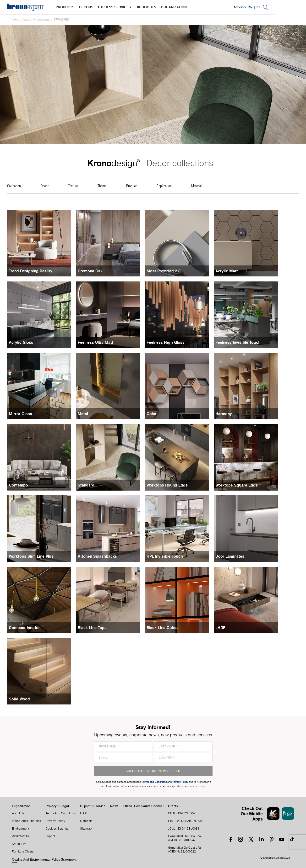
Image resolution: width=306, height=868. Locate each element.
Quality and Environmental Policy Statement (44, 859)
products (65, 7)
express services (114, 7)
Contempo (18, 485)
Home (15, 19)
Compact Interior (24, 628)
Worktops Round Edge (178, 485)
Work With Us (21, 836)
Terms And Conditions (61, 813)
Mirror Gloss (20, 414)
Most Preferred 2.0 (174, 271)
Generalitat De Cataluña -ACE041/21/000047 (185, 838)
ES (290, 7)
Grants (173, 806)
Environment (20, 829)
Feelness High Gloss (176, 342)
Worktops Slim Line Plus (31, 556)
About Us (18, 813)
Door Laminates (246, 556)
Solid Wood (19, 699)
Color (162, 414)
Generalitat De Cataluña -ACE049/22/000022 (185, 850)
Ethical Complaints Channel (143, 806)
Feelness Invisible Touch (254, 342)
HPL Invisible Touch (175, 556)
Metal (88, 414)
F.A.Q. (84, 813)
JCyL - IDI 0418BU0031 (184, 829)
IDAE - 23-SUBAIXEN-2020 (186, 821)
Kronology (19, 844)
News (114, 806)
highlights (146, 7)
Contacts (86, 821)
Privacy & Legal (57, 806)
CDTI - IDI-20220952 (182, 813)
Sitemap (86, 829)
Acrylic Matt (242, 271)
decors (86, 7)
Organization (21, 806)
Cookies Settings (57, 829)
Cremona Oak (95, 271)
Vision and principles (27, 821)
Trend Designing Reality (31, 271)
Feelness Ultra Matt (101, 342)
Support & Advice (93, 806)
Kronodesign (42, 19)
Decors (26, 19)
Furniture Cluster (23, 852)
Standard (62, 19)
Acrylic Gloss (21, 342)
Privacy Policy (55, 821)
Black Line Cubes (173, 628)
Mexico (271, 7)
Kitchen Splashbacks (103, 556)
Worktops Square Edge (252, 485)
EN (281, 7)
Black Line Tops (97, 628)
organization (174, 7)
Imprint (50, 836)
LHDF (236, 628)
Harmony (239, 414)
